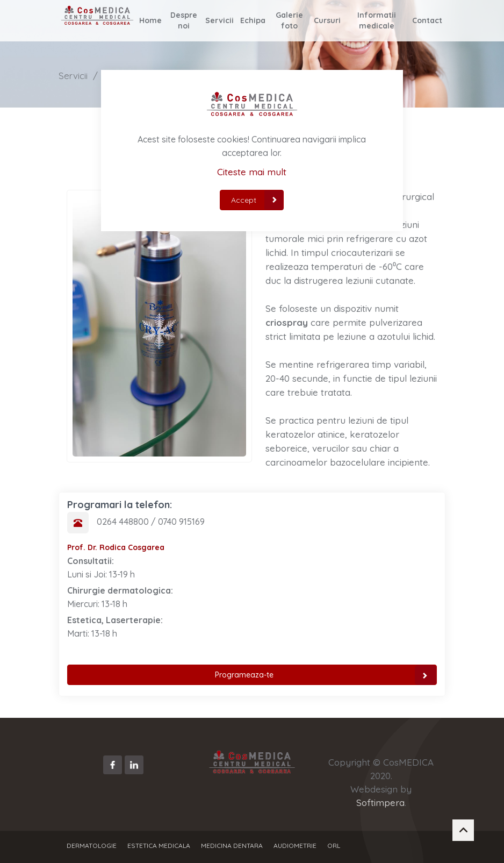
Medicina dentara (232, 846)
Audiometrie (295, 846)
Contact (427, 20)
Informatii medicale (376, 20)
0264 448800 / (127, 522)
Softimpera (380, 803)
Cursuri (327, 20)
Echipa (253, 20)
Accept (257, 200)
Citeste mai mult (252, 172)
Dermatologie (92, 846)
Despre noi (184, 20)
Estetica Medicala (159, 846)
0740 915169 (181, 522)
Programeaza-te (326, 675)
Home (150, 20)
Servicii (219, 20)
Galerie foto (289, 20)
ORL (334, 846)
